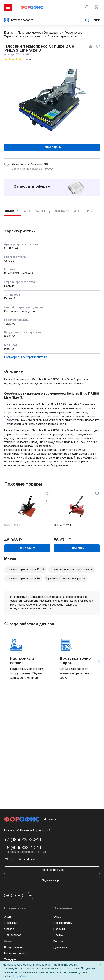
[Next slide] (99, 661)
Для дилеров (13, 935)
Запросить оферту (32, 187)
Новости (59, 929)
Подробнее (19, 977)
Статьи (58, 935)
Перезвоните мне (52, 870)
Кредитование (14, 947)
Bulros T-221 (62, 526)
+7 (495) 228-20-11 (23, 840)
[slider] (13, 59)
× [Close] (100, 965)
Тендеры (10, 960)
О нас (57, 917)
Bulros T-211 (13, 526)
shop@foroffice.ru (25, 860)
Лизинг (9, 941)
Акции (8, 917)
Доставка (11, 923)
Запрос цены (52, 147)
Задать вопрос (52, 880)
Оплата (9, 929)
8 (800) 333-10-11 (24, 848)
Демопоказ (61, 947)
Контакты (60, 941)
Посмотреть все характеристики (26, 357)
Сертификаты (63, 923)
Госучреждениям (15, 954)
